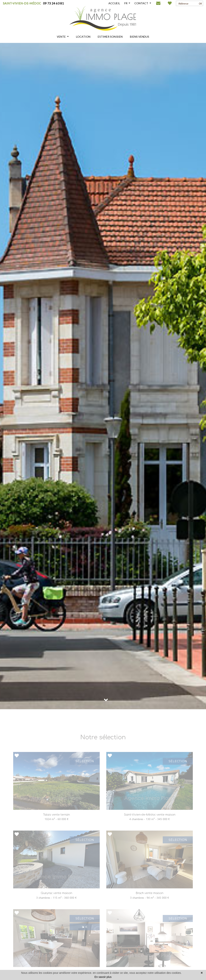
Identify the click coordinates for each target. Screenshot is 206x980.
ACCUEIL (114, 3)
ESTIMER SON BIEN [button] (110, 37)
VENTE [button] (62, 37)
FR (126, 3)
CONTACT (142, 3)
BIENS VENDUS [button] (140, 37)
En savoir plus (103, 977)
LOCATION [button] (83, 37)
